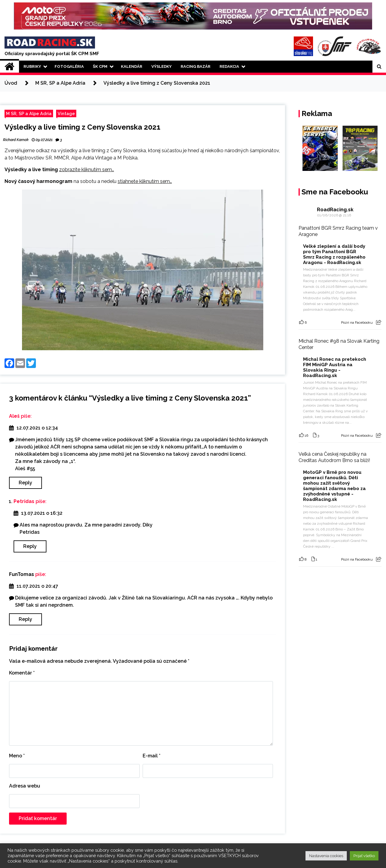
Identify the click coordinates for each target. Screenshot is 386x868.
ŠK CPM (100, 66)
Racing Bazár (196, 66)
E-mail (152, 756)
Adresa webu (25, 786)
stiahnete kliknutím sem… (145, 181)
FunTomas (22, 574)
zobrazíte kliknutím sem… (87, 170)
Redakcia (229, 66)
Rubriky (32, 66)
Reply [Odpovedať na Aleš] (25, 483)
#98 (335, 341)
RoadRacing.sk (335, 210)
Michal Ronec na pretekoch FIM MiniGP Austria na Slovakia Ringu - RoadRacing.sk (335, 367)
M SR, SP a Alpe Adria (29, 113)
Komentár (22, 673)
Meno (17, 756)
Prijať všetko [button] (364, 856)
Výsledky (161, 66)
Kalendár (132, 66)
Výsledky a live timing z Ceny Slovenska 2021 (82, 127)
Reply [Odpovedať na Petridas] (30, 546)
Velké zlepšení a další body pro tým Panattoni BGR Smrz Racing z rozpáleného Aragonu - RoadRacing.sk (334, 254)
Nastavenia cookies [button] (326, 856)
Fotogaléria (69, 66)
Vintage (66, 113)
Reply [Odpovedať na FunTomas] (25, 619)
